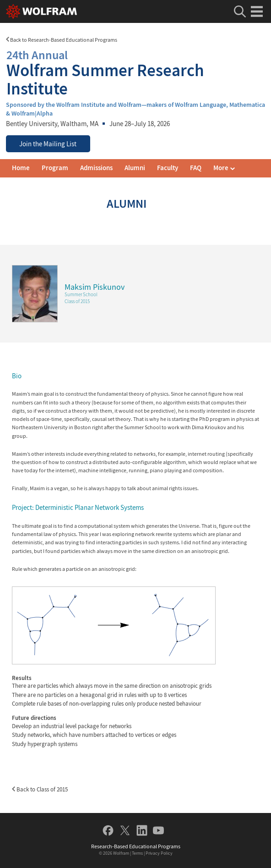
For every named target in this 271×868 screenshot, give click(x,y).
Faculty (168, 168)
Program (55, 168)
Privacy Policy (159, 853)
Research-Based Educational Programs (136, 846)
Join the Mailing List (48, 144)
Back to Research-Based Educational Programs (62, 40)
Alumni (135, 168)
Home (21, 168)
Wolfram (121, 853)
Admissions (96, 168)
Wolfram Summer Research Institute (135, 72)
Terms (137, 853)
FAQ (196, 168)
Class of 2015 (77, 301)
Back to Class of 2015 (40, 789)
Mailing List (230, 168)
